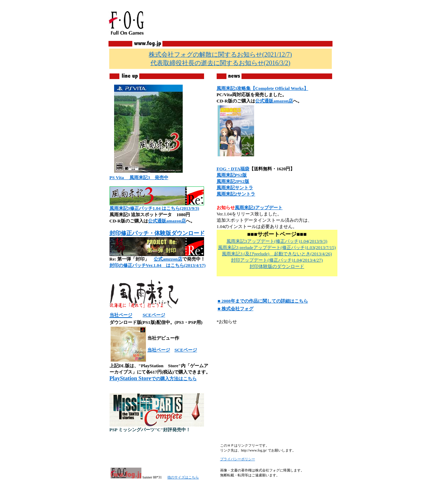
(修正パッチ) (280, 260)
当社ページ (159, 350)
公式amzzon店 (168, 259)
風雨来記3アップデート (259, 208)
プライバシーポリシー (238, 459)
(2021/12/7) (220, 55)
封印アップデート (249, 260)
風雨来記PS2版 (232, 175)
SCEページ (154, 315)
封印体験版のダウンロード (277, 266)
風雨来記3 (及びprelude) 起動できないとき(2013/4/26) (277, 254)
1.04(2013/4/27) (308, 260)
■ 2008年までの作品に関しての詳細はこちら (263, 301)
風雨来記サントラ (235, 188)
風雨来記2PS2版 (233, 181)
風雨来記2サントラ (236, 194)
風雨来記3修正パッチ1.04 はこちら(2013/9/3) (154, 208)
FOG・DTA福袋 (233, 169)
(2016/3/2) (220, 63)
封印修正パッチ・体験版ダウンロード (157, 233)
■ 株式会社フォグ (236, 309)
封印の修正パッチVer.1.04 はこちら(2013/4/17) (158, 265)
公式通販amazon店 (167, 221)
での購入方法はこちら (153, 379)
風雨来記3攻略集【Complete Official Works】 (262, 88)
